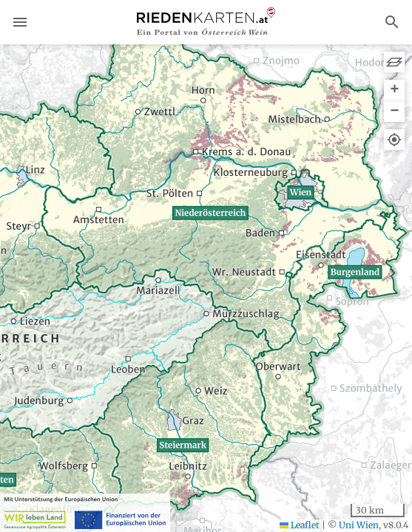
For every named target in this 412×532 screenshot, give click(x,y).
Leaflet (300, 525)
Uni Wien (359, 525)
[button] (394, 91)
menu (20, 22)
